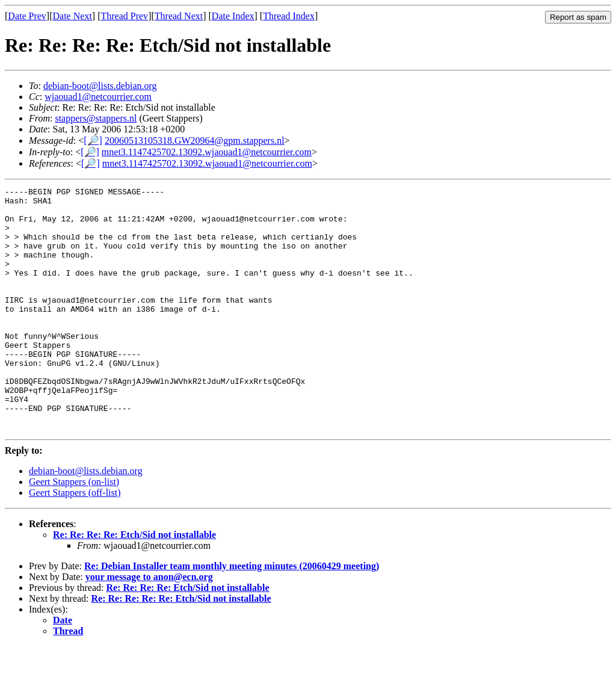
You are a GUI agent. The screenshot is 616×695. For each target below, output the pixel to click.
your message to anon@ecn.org (149, 625)
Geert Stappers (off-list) (75, 541)
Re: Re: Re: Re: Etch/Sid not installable (134, 583)
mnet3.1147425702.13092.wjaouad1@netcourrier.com (207, 152)
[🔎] (93, 141)
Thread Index (289, 16)
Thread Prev (124, 16)
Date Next (72, 16)
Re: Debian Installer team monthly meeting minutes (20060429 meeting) (232, 615)
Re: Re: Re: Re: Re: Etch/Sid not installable (181, 647)
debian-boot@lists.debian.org (100, 86)
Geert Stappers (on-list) (74, 530)
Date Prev (27, 16)
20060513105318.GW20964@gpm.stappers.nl (195, 141)
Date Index (233, 16)
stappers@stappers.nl (96, 118)
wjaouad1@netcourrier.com (98, 97)
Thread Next (179, 16)
